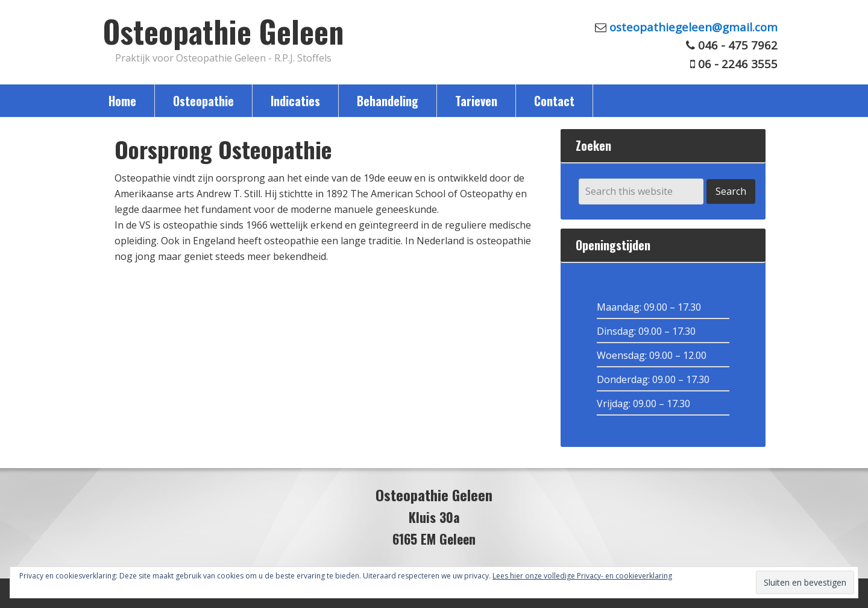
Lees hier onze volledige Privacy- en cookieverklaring (582, 576)
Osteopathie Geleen (223, 31)
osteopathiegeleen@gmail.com (693, 27)
